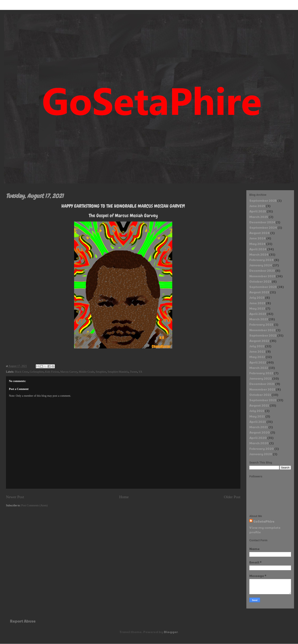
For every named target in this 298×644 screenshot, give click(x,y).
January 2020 (261, 454)
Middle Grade (86, 372)
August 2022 (259, 341)
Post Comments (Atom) (34, 505)
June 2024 (257, 238)
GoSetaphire (37, 372)
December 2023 (262, 270)
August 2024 (259, 233)
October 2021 (260, 395)
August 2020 (260, 432)
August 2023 (259, 292)
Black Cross (22, 372)
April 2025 (258, 211)
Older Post (232, 497)
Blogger (171, 632)
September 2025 (263, 200)
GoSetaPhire (264, 521)
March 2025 (259, 217)
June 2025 (257, 206)
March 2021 (259, 427)
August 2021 (259, 405)
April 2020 (258, 438)
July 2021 (257, 411)
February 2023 (261, 324)
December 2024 (262, 222)
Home (124, 497)
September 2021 (263, 400)
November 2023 (262, 276)
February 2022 (261, 373)
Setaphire (101, 372)
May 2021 (257, 416)
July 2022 (257, 346)
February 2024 (261, 260)
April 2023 (258, 314)
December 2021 (262, 384)
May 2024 (257, 244)
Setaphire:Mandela (118, 372)
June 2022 (257, 351)
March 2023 (259, 319)
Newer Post (15, 497)
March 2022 (259, 368)
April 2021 (258, 422)
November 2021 (262, 389)
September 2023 (263, 287)
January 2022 (260, 378)
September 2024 (263, 227)
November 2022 (262, 330)
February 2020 (262, 449)
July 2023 (257, 297)
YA (140, 372)
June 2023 (257, 303)
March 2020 (259, 443)
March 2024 (259, 254)
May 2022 (257, 357)
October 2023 (260, 281)
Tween (134, 372)
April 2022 (258, 362)
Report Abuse (23, 621)
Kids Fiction (52, 372)
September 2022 (263, 335)
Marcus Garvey (69, 372)
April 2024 (258, 249)
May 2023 (257, 308)
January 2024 (261, 265)
